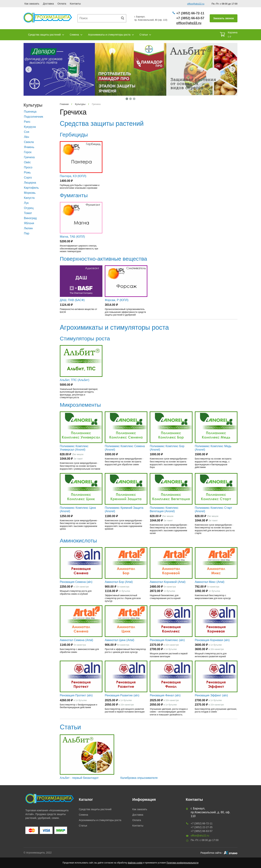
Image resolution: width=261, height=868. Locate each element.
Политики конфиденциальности (182, 863)
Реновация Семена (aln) (76, 582)
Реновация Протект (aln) (76, 695)
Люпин (28, 228)
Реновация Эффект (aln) (211, 695)
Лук (26, 203)
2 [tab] (130, 99)
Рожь (27, 172)
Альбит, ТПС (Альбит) (75, 380)
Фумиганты (74, 195)
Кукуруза (30, 127)
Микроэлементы (80, 405)
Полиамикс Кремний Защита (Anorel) (124, 509)
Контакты (75, 4)
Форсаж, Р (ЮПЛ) (117, 300)
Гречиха (29, 157)
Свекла (29, 142)
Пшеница (30, 112)
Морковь (30, 193)
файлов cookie (135, 863)
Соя (27, 132)
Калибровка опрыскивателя (139, 778)
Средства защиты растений (44, 35)
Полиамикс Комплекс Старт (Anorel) (214, 509)
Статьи (144, 35)
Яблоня (29, 223)
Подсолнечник (34, 117)
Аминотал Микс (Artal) (210, 582)
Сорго (28, 178)
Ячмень (29, 147)
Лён (26, 137)
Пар (27, 233)
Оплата (62, 4)
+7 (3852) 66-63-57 (190, 18)
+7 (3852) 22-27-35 (202, 827)
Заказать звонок (224, 18)
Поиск (124, 18)
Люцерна (30, 183)
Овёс (27, 162)
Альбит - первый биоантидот (79, 778)
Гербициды (74, 135)
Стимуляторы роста (85, 338)
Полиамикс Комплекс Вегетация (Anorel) (164, 509)
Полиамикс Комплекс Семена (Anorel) (125, 448)
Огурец (29, 208)
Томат (28, 213)
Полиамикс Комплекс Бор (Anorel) (167, 448)
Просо (28, 167)
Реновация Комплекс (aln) (167, 640)
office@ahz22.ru (196, 4)
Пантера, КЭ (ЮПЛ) (73, 176)
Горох (28, 152)
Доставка (48, 4)
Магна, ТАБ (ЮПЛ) (72, 237)
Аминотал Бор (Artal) (119, 582)
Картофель (31, 188)
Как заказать (32, 4)
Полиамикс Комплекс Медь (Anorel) (213, 448)
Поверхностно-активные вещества (103, 259)
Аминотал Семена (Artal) (76, 640)
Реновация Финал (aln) (165, 695)
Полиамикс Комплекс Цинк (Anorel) (78, 509)
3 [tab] (134, 99)
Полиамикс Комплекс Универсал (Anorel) (74, 448)
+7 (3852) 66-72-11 (190, 13)
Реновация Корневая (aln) (212, 640)
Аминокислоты (78, 541)
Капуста (29, 198)
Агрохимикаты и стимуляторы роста (109, 35)
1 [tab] (127, 99)
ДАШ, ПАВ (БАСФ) (72, 300)
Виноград (30, 218)
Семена (74, 35)
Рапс (27, 122)
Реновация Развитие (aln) (122, 695)
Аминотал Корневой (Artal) (168, 582)
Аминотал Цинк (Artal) (119, 640)
